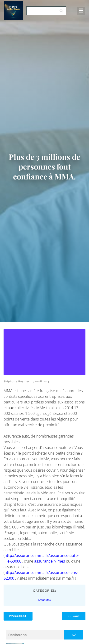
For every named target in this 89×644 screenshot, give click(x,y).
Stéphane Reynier (16, 381)
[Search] (46, 11)
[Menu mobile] (81, 11)
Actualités (44, 600)
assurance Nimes (50, 561)
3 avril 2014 (41, 381)
